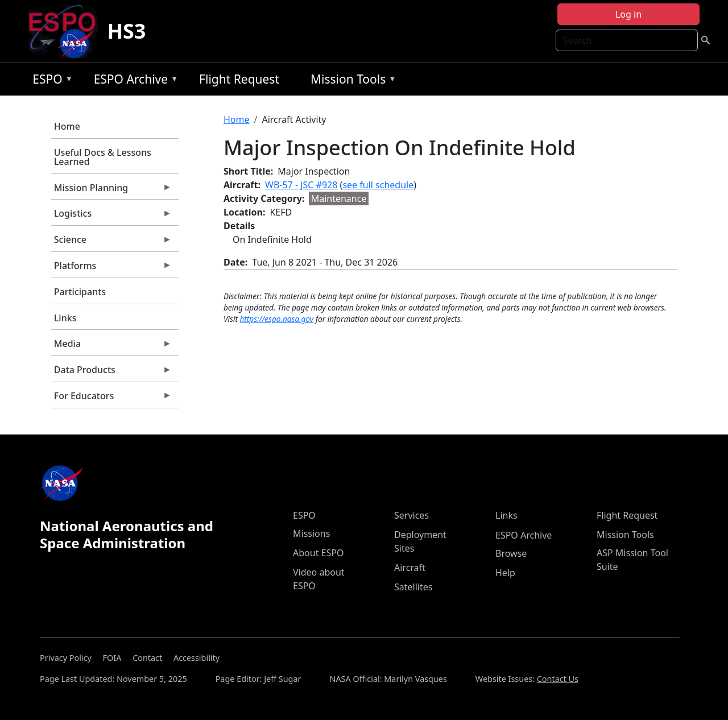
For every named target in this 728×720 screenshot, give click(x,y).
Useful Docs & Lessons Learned (103, 157)
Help (505, 573)
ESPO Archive (133, 81)
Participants (80, 292)
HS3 (126, 31)
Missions (311, 533)
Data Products (111, 373)
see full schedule (378, 185)
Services (411, 515)
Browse (511, 553)
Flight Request (239, 79)
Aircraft (410, 568)
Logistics (111, 216)
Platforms (111, 268)
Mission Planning (111, 191)
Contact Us (558, 679)
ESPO (50, 81)
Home (67, 126)
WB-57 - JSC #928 (301, 185)
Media (111, 346)
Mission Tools (351, 81)
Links (65, 318)
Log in (628, 14)
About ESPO (318, 553)
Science (111, 242)
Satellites (413, 587)
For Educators (111, 399)
